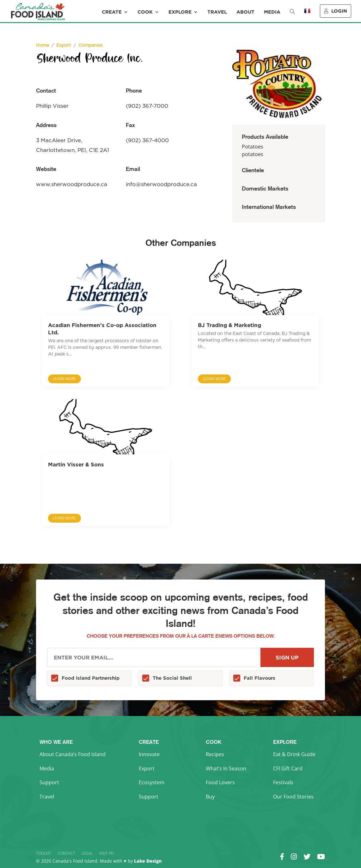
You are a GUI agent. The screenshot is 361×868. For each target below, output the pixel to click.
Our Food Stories (293, 797)
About (245, 12)
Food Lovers (220, 782)
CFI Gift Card (288, 768)
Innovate (149, 754)
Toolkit (44, 853)
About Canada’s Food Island (73, 754)
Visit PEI (107, 853)
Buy (210, 797)
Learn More (64, 379)
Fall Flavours (260, 678)
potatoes (253, 154)
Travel (217, 12)
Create (112, 12)
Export (147, 768)
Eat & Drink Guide (294, 754)
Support (49, 782)
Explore (180, 12)
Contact (66, 853)
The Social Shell (172, 678)
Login (336, 11)
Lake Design (148, 861)
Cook (145, 12)
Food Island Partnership (91, 678)
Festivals (283, 782)
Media (272, 12)
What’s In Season (226, 768)
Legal (87, 853)
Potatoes (253, 147)
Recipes (215, 754)
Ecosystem (152, 782)
